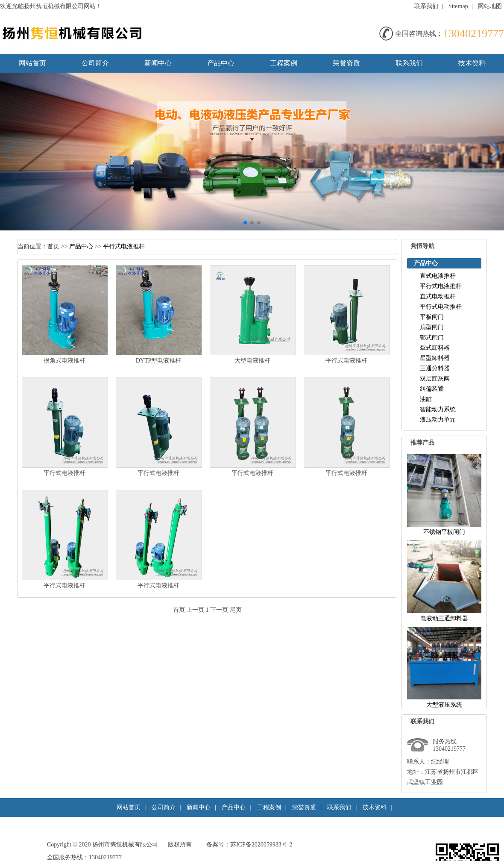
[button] (245, 223)
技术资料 (472, 63)
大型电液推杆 (252, 361)
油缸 (426, 399)
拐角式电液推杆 (64, 361)
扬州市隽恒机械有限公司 (125, 845)
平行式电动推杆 (441, 307)
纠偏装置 (432, 389)
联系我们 (426, 6)
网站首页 (32, 63)
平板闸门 (432, 317)
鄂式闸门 (432, 338)
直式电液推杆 (438, 276)
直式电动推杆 (438, 296)
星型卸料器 (435, 358)
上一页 (195, 610)
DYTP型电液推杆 (159, 361)
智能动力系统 (438, 409)
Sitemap (458, 6)
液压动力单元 (438, 420)
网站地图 (490, 6)
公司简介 (95, 63)
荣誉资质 (346, 63)
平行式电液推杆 (124, 246)
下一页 (219, 610)
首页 (53, 246)
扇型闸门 (432, 327)
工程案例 (284, 63)
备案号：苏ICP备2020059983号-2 (249, 845)
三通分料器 (435, 368)
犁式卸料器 (435, 348)
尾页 (236, 610)
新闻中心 (158, 63)
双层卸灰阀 (435, 379)
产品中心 (221, 63)
